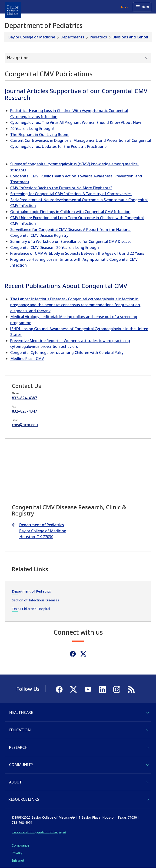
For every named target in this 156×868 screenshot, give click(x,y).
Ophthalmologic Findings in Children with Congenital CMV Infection (70, 212)
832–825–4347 (24, 411)
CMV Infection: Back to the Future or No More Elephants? (61, 188)
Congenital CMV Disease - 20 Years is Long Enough (55, 248)
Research (18, 747)
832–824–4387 (24, 398)
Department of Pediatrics (31, 591)
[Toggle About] (148, 782)
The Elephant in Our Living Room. (40, 135)
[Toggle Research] (148, 747)
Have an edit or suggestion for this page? (39, 832)
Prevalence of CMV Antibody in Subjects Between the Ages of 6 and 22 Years (77, 253)
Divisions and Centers (131, 37)
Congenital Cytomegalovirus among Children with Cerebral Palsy (67, 353)
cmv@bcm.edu (25, 425)
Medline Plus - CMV (27, 359)
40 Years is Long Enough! (32, 129)
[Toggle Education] (148, 730)
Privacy (17, 853)
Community (21, 765)
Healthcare (21, 712)
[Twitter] (83, 654)
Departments (72, 37)
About (15, 782)
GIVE (124, 7)
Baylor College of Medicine (32, 37)
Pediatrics (98, 37)
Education (20, 730)
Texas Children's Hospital (31, 609)
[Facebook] (73, 654)
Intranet (18, 860)
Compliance (20, 845)
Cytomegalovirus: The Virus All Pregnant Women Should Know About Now (76, 122)
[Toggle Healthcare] (148, 713)
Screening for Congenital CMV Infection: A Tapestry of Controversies (71, 194)
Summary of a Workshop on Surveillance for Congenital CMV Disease (71, 241)
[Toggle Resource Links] (148, 800)
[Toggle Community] (148, 765)
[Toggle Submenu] (78, 58)
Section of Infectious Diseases (35, 600)
